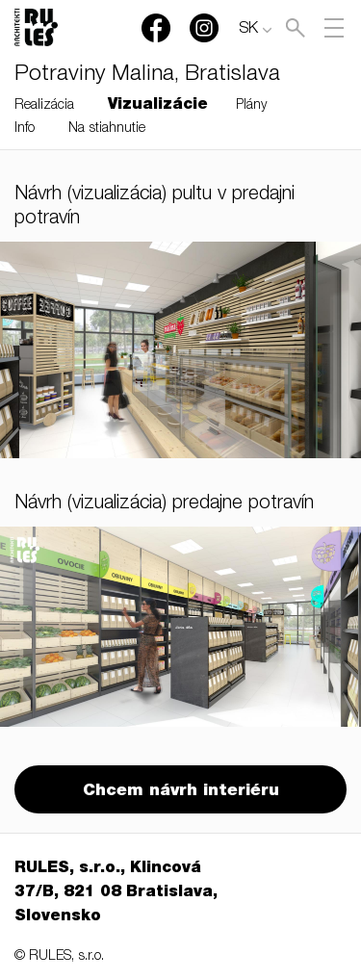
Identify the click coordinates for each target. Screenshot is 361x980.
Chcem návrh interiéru (181, 792)
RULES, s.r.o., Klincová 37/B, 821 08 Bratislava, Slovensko (116, 893)
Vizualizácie (158, 106)
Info (25, 129)
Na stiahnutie (107, 129)
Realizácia (44, 106)
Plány (251, 106)
